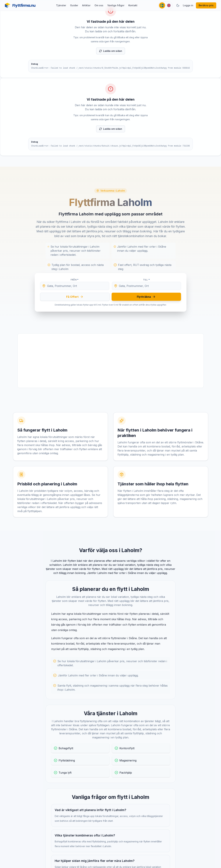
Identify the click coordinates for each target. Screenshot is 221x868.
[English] (169, 5)
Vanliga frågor (116, 5)
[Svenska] (162, 5)
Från (75, 280)
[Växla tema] (178, 5)
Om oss (99, 5)
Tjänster (61, 5)
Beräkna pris (206, 5)
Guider (74, 5)
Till (146, 280)
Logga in (188, 5)
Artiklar (86, 5)
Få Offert (75, 297)
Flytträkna (146, 297)
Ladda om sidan (111, 51)
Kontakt (133, 5)
